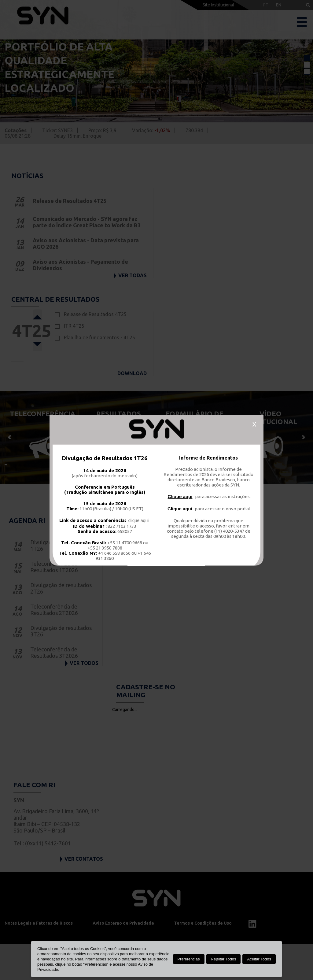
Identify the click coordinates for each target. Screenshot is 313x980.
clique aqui (139, 520)
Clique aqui (180, 496)
